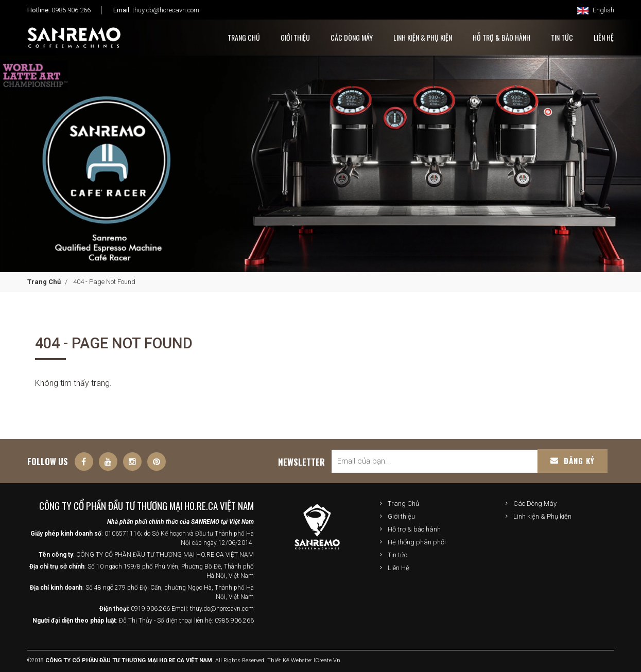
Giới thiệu (401, 516)
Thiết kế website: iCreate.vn (304, 660)
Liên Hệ (399, 568)
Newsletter (301, 462)
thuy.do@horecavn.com (166, 10)
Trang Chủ (244, 37)
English (596, 10)
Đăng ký (573, 461)
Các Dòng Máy (352, 37)
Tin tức (397, 555)
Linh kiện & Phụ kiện (423, 37)
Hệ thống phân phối (417, 542)
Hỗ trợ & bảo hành (414, 529)
